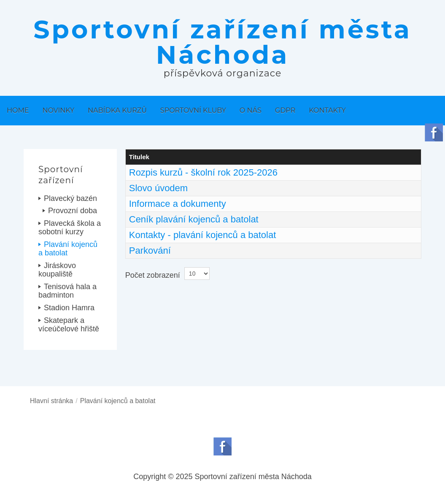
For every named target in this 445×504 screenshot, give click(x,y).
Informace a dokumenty (178, 204)
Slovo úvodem (158, 188)
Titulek (139, 157)
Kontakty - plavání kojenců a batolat (203, 235)
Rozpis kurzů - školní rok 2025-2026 (203, 172)
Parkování (150, 251)
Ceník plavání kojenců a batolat (194, 219)
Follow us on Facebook (222, 446)
